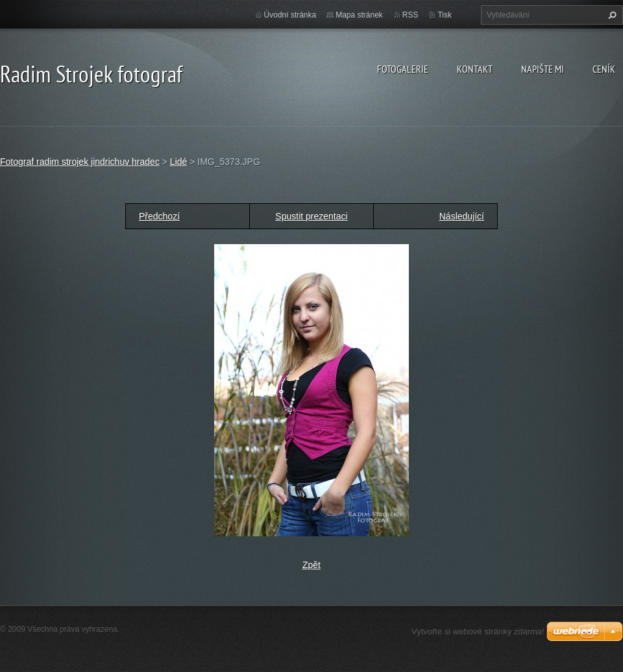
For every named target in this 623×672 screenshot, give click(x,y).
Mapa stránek (359, 15)
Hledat (611, 15)
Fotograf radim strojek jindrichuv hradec (80, 162)
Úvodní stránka (290, 15)
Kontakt (475, 69)
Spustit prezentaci (311, 216)
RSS (410, 15)
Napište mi (543, 69)
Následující (462, 216)
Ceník (604, 69)
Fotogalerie (403, 69)
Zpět (311, 565)
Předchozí (159, 216)
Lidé (178, 162)
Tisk (445, 15)
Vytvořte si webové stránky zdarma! (478, 631)
